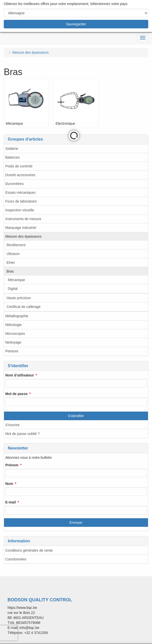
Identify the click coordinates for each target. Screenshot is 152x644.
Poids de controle (19, 166)
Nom (9, 484)
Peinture (12, 351)
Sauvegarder (76, 24)
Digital (13, 289)
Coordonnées (16, 559)
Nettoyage (13, 342)
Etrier (11, 263)
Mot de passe (16, 394)
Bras (10, 271)
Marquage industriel (21, 228)
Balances (13, 157)
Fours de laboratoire (21, 201)
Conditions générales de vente (29, 550)
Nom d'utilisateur (20, 375)
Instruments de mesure (23, 219)
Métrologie (13, 325)
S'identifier (76, 416)
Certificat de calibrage (23, 307)
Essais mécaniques (20, 192)
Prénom (12, 465)
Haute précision (19, 298)
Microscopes (15, 334)
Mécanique (16, 280)
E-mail (11, 502)
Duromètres (14, 184)
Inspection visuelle (20, 210)
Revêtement (16, 245)
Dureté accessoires (20, 175)
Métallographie (17, 316)
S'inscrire (12, 425)
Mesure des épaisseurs (23, 236)
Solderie (12, 149)
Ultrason (13, 254)
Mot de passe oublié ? (22, 434)
